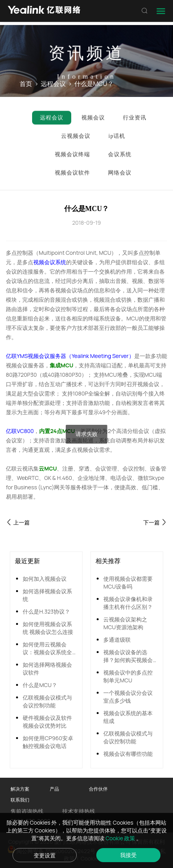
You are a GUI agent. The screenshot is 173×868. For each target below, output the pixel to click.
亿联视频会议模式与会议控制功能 (47, 701)
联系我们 (20, 800)
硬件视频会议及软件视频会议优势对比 (47, 722)
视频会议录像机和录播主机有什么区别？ (128, 603)
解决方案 (20, 789)
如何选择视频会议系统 (47, 595)
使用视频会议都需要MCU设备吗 (128, 583)
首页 (26, 84)
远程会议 (53, 84)
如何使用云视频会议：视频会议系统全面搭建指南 (47, 648)
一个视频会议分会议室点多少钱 (128, 697)
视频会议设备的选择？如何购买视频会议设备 (128, 656)
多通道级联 (117, 640)
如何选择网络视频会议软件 (47, 668)
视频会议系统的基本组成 (128, 717)
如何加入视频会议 (45, 579)
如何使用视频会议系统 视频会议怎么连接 (48, 628)
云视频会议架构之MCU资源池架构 (125, 623)
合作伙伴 (98, 789)
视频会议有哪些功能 (128, 754)
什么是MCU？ (40, 685)
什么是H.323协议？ (46, 611)
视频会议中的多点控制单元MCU (128, 676)
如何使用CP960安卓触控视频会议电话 (48, 742)
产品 (54, 789)
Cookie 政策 (121, 838)
